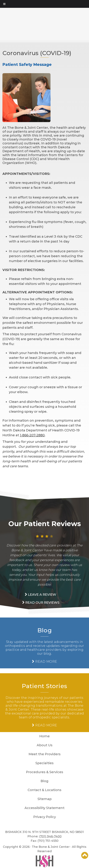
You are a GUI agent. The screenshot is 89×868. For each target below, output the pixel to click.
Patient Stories (44, 686)
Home (44, 736)
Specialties (44, 763)
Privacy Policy (45, 817)
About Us (45, 745)
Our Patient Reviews (45, 524)
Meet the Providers (45, 754)
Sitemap (45, 799)
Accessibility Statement (44, 808)
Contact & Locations (44, 790)
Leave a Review (41, 595)
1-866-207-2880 (32, 435)
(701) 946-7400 (50, 836)
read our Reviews (41, 603)
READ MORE (45, 662)
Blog (44, 630)
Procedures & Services (45, 772)
